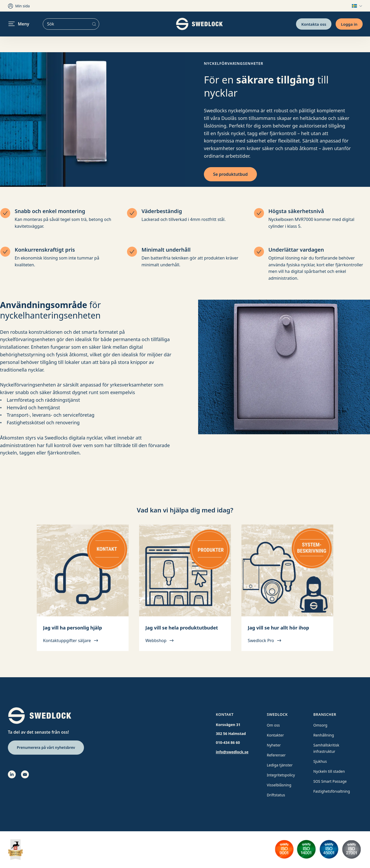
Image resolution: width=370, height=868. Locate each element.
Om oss (273, 725)
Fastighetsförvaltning (332, 791)
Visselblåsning (279, 785)
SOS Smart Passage (330, 781)
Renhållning (324, 735)
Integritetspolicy (281, 775)
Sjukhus (320, 761)
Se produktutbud (230, 174)
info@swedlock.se (232, 752)
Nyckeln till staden (329, 771)
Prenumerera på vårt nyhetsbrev (46, 747)
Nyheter (274, 745)
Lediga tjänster (280, 765)
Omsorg (320, 725)
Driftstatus (276, 795)
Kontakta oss (314, 24)
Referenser (276, 755)
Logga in (349, 24)
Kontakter (275, 735)
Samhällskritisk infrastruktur (326, 748)
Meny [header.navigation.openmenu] (19, 24)
